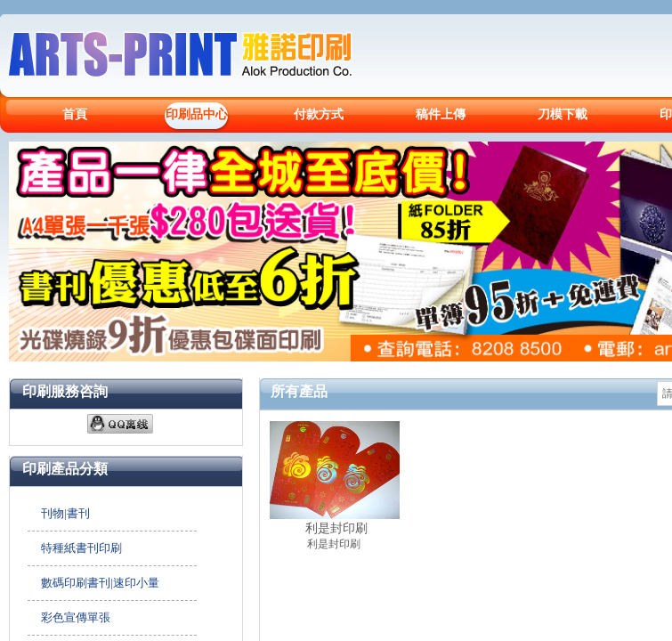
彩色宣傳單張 (76, 617)
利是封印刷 (336, 528)
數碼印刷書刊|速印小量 (100, 583)
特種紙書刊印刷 (81, 548)
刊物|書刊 (65, 513)
